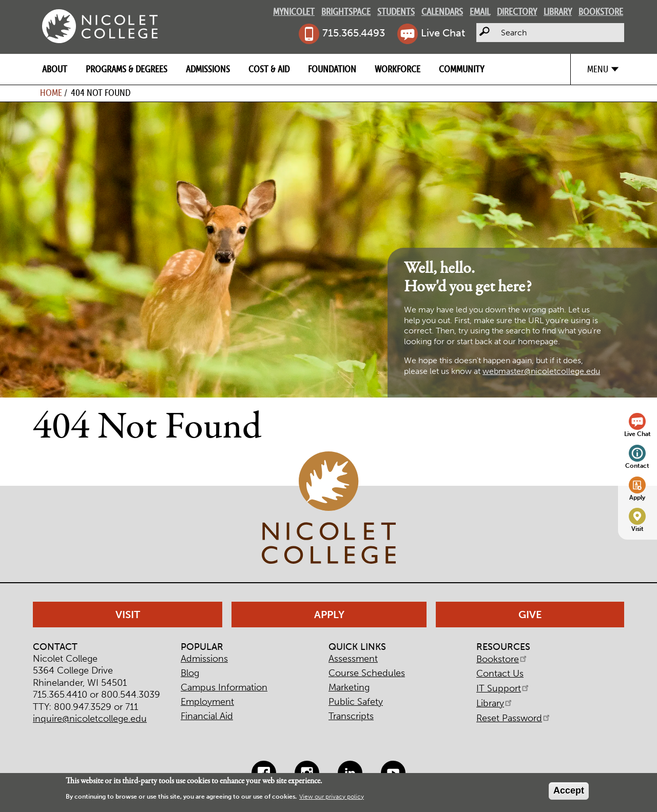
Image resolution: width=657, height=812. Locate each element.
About (55, 69)
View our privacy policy (332, 797)
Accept (569, 790)
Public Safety (356, 702)
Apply (637, 497)
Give (530, 615)
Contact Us (500, 674)
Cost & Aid (269, 69)
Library (558, 12)
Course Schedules (367, 673)
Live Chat (443, 33)
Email (480, 12)
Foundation (332, 69)
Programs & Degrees (127, 69)
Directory (517, 12)
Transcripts (351, 716)
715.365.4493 (354, 33)
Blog (190, 673)
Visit (637, 529)
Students (396, 12)
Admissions (208, 69)
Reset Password (514, 718)
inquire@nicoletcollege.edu (90, 719)
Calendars (442, 12)
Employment (207, 702)
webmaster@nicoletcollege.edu (541, 371)
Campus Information (224, 687)
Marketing (349, 687)
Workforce (398, 69)
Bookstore (601, 12)
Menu (598, 69)
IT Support (503, 688)
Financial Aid (207, 716)
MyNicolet (294, 12)
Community (461, 69)
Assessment (353, 659)
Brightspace (346, 12)
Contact (637, 466)
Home (51, 93)
